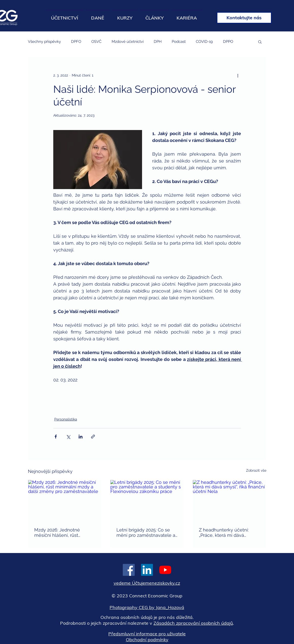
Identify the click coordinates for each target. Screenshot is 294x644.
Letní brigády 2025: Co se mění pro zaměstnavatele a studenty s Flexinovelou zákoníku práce (146, 532)
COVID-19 (204, 42)
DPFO (76, 42)
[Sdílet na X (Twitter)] (68, 437)
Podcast (179, 42)
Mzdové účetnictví (128, 42)
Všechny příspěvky (44, 42)
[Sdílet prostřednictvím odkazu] (93, 437)
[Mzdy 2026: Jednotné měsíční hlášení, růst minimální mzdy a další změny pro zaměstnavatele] (65, 501)
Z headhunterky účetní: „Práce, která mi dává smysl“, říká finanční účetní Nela (227, 532)
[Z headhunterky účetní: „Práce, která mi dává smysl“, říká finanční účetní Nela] (229, 501)
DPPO (228, 42)
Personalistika (66, 419)
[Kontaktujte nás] (244, 18)
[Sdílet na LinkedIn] (81, 437)
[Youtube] (165, 570)
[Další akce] (238, 75)
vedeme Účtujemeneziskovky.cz (147, 583)
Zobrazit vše (256, 470)
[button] (260, 42)
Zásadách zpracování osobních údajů (193, 623)
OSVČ (96, 42)
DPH (158, 42)
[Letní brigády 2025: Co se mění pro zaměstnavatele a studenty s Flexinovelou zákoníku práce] (147, 501)
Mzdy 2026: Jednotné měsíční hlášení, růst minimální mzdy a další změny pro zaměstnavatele (64, 532)
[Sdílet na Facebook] (56, 437)
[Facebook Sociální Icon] (129, 570)
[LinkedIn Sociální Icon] (147, 570)
